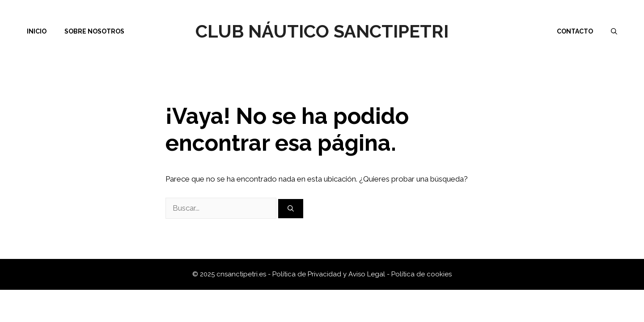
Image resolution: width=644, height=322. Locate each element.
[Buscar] (291, 209)
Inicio (37, 31)
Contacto (575, 31)
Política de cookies (422, 274)
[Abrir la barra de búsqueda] (614, 31)
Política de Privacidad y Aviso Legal (330, 274)
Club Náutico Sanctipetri (322, 31)
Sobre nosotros (94, 31)
